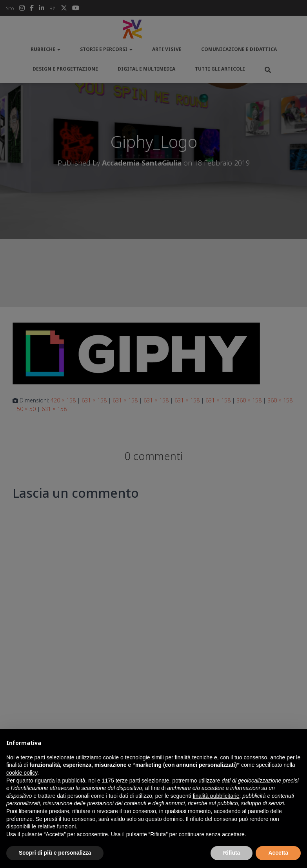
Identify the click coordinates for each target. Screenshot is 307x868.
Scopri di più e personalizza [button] (55, 853)
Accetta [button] (278, 853)
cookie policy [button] (22, 773)
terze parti (128, 781)
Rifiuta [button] (232, 853)
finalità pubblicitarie (216, 796)
